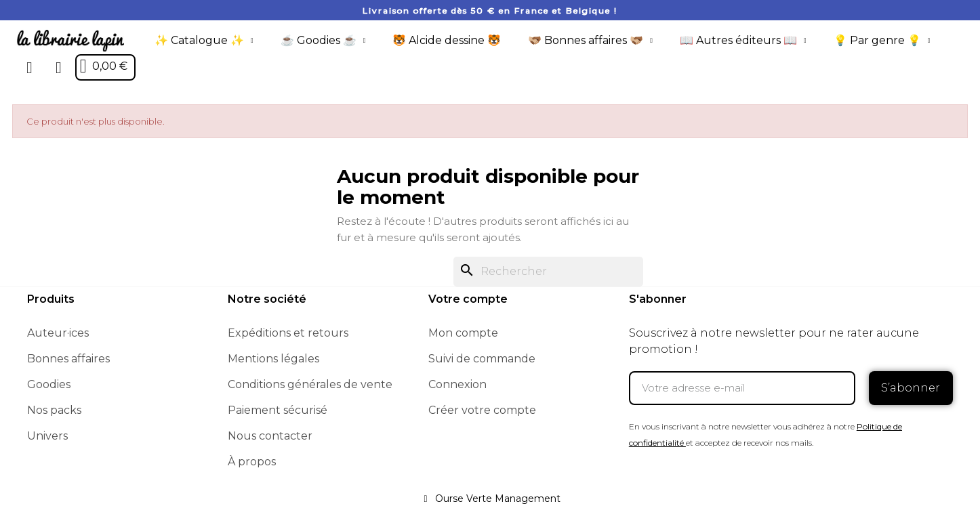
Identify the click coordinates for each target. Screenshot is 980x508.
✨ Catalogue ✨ (204, 41)
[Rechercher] (548, 272)
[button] (30, 68)
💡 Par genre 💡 (882, 41)
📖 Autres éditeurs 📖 (743, 41)
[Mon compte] (59, 68)
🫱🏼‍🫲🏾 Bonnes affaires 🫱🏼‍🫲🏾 (590, 41)
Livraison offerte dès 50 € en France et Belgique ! (490, 10)
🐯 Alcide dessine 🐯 (447, 40)
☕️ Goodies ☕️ (323, 41)
